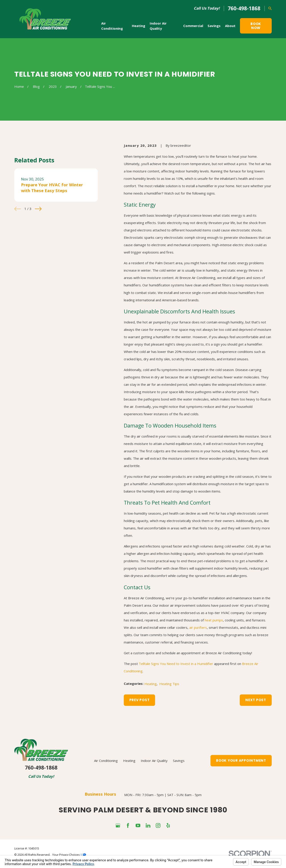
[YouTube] (138, 825)
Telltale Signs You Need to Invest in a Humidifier (176, 664)
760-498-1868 (244, 8)
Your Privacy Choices (69, 855)
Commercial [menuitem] (193, 26)
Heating (150, 684)
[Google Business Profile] (118, 825)
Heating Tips (169, 684)
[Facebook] (128, 825)
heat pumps (214, 620)
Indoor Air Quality (154, 761)
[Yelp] (168, 825)
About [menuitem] (230, 26)
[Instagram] (158, 825)
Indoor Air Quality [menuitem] (158, 26)
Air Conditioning (106, 761)
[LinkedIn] (148, 825)
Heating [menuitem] (139, 26)
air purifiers (198, 627)
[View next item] (38, 209)
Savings (179, 761)
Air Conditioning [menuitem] (112, 26)
